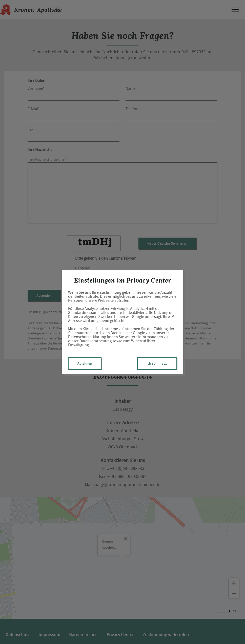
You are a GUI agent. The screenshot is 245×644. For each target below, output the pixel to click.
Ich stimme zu (157, 363)
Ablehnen (85, 363)
